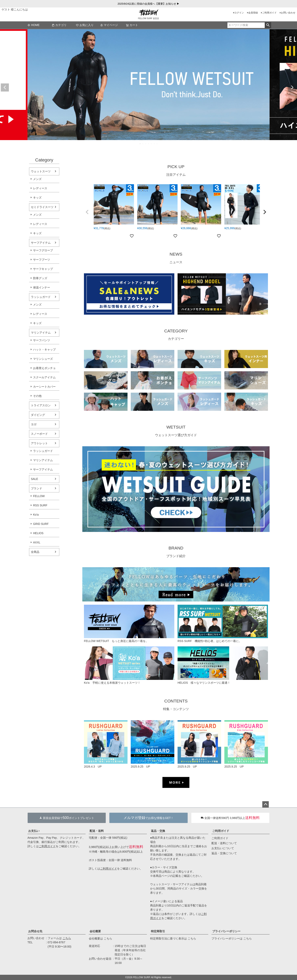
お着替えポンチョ (44, 368)
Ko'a (36, 515)
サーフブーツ (42, 260)
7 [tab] (157, 144)
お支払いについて (223, 848)
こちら (67, 938)
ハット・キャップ (44, 350)
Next (292, 87)
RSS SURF (40, 505)
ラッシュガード (41, 297)
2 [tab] (143, 144)
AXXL (37, 542)
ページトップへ (266, 804)
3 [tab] (146, 144)
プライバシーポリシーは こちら (232, 938)
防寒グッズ (40, 278)
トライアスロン (41, 405)
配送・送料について (224, 843)
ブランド (37, 488)
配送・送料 (97, 831)
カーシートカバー (44, 387)
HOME (33, 25)
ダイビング (38, 415)
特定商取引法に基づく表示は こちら (173, 938)
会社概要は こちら (100, 938)
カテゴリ (59, 25)
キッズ (37, 198)
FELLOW (39, 496)
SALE (35, 479)
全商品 (35, 552)
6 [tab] (154, 144)
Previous (5, 87)
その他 (37, 396)
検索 (268, 25)
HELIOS (38, 533)
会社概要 (95, 931)
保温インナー (42, 287)
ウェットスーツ (41, 171)
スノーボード (39, 434)
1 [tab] (140, 144)
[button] (87, 212)
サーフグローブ (43, 250)
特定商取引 (158, 931)
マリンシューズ (43, 359)
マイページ (109, 25)
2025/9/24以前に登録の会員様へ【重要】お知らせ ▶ (149, 4)
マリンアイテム (41, 333)
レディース (40, 188)
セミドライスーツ (42, 207)
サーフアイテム (41, 243)
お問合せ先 (35, 931)
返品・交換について (224, 853)
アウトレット (39, 443)
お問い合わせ (288, 13)
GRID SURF (41, 524)
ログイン (239, 13)
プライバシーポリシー (226, 931)
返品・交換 (158, 831)
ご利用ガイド (269, 13)
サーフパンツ (42, 340)
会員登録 (253, 13)
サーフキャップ (43, 269)
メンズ (37, 179)
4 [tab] (149, 144)
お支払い (34, 831)
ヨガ (34, 424)
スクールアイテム (44, 377)
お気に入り (85, 25)
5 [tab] (152, 144)
